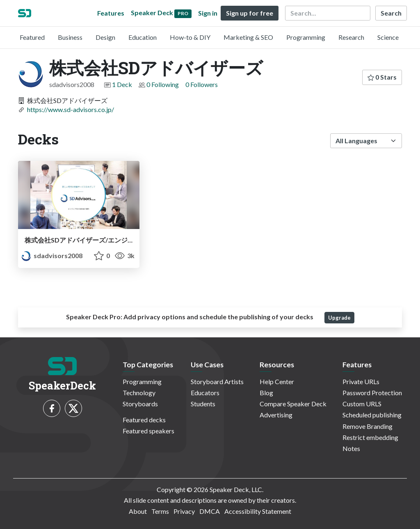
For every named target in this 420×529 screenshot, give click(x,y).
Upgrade (339, 318)
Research (351, 37)
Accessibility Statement (258, 511)
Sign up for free (250, 13)
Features (111, 13)
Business (70, 37)
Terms (160, 511)
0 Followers (202, 84)
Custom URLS (362, 404)
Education (143, 37)
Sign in (208, 13)
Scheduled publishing (372, 415)
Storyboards (140, 404)
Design (105, 37)
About (138, 511)
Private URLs (361, 381)
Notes (351, 448)
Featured (32, 37)
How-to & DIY (190, 37)
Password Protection (372, 393)
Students (203, 404)
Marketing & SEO (248, 37)
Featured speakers (148, 431)
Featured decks (144, 420)
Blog (266, 393)
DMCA (210, 511)
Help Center (277, 381)
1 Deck (122, 84)
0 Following (163, 84)
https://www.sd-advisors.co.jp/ (71, 109)
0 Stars (382, 77)
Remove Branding (367, 426)
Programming (306, 37)
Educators (205, 393)
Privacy (184, 511)
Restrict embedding (370, 437)
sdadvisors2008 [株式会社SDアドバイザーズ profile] (52, 255)
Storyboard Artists (217, 381)
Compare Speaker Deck (293, 404)
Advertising (276, 415)
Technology (139, 393)
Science (388, 37)
